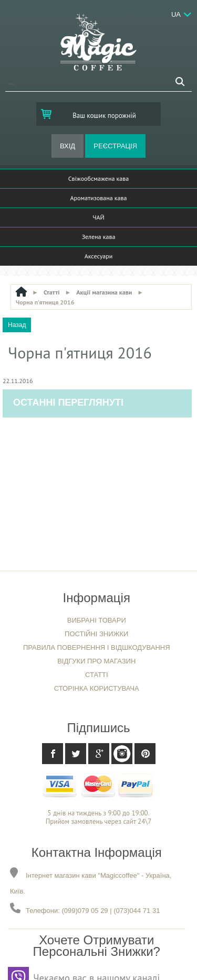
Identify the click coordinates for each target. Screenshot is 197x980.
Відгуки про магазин (96, 661)
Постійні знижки (96, 634)
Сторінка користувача (97, 688)
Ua (176, 14)
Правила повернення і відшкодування (97, 647)
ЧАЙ (98, 217)
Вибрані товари (97, 620)
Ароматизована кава (99, 198)
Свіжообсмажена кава (98, 178)
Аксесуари (99, 256)
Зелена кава (99, 237)
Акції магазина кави (104, 292)
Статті (52, 292)
